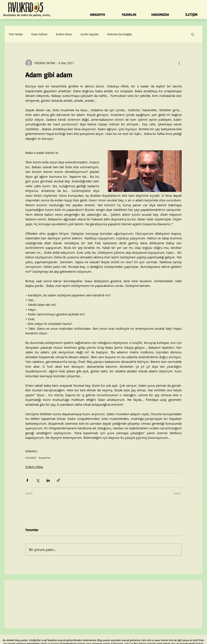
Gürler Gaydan (90, 34)
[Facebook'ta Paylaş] (27, 480)
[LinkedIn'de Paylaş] (48, 480)
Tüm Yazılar (16, 34)
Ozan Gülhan (39, 34)
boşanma (45, 458)
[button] (193, 34)
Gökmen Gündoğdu (120, 34)
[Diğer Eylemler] (179, 63)
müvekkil (31, 458)
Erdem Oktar (64, 34)
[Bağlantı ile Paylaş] (58, 480)
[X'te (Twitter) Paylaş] (38, 480)
